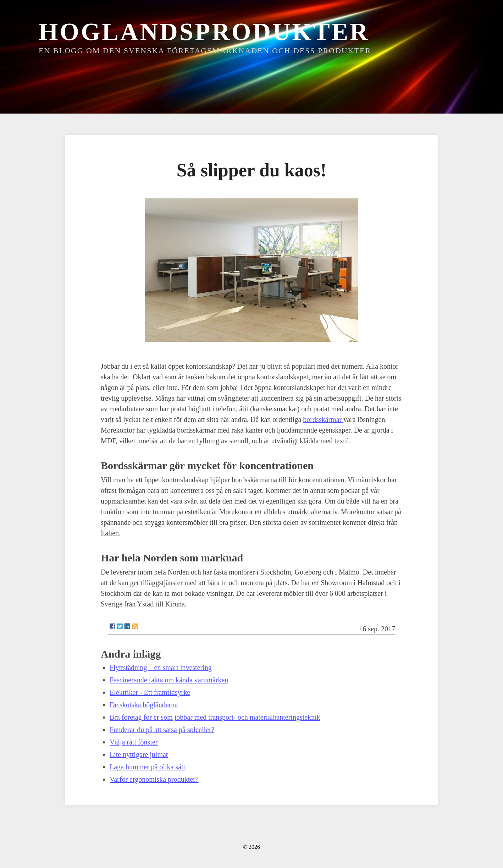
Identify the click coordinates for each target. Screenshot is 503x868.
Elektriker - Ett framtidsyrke (150, 692)
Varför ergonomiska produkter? (154, 779)
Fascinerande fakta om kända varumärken (169, 680)
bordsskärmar (323, 419)
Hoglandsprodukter (204, 32)
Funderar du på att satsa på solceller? (162, 730)
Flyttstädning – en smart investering (161, 668)
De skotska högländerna (144, 705)
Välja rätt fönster (134, 742)
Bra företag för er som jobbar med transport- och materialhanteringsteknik (215, 717)
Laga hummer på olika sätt (147, 767)
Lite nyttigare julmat (139, 754)
